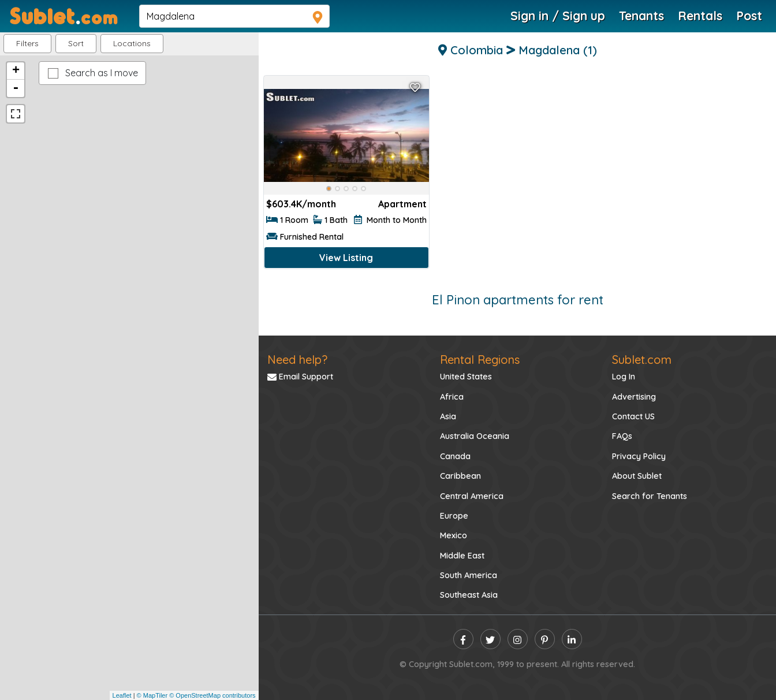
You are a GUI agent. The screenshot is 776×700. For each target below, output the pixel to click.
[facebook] (463, 639)
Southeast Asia (469, 595)
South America (469, 575)
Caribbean (460, 476)
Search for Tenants (650, 496)
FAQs (622, 436)
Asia (448, 416)
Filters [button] (27, 43)
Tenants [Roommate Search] (641, 16)
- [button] (16, 88)
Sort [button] (76, 43)
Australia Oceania (475, 436)
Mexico (454, 535)
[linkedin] (572, 639)
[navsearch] (234, 16)
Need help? (297, 360)
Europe (454, 516)
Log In (624, 377)
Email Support (300, 377)
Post (749, 16)
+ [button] (16, 71)
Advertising (634, 397)
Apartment (402, 204)
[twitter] (490, 639)
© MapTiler (152, 695)
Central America (472, 496)
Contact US (633, 416)
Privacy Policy (639, 456)
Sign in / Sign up (558, 16)
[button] (132, 44)
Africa (452, 397)
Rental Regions (480, 360)
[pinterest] (545, 639)
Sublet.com (642, 360)
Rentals (700, 16)
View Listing (346, 258)
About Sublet (637, 476)
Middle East (462, 556)
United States (466, 377)
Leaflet (122, 695)
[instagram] (518, 639)
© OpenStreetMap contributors (212, 695)
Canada (455, 456)
